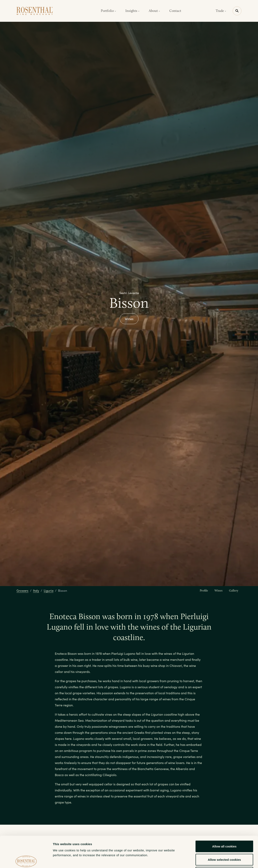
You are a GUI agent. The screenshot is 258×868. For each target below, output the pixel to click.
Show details (212, 860)
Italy (36, 590)
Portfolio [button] (108, 11)
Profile (204, 590)
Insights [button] (132, 11)
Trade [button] (221, 11)
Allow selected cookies (224, 828)
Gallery (234, 590)
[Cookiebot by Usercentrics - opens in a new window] (26, 860)
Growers (22, 590)
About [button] (154, 11)
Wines (129, 319)
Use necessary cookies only (224, 841)
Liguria (49, 590)
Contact (175, 11)
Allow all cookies (224, 815)
